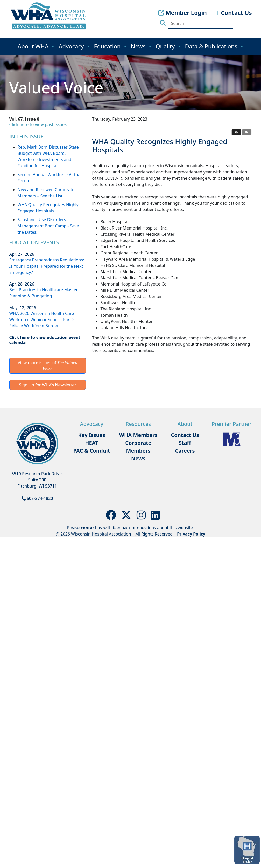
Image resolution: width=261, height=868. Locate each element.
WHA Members (138, 435)
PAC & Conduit (92, 451)
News (139, 46)
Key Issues (91, 435)
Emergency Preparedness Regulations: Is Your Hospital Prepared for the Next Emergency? (47, 266)
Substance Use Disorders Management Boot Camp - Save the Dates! (48, 226)
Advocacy (72, 46)
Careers (185, 451)
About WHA (34, 46)
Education (108, 46)
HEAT (91, 443)
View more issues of (48, 366)
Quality (166, 46)
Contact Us (185, 435)
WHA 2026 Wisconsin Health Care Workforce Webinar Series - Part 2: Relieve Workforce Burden (43, 320)
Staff (185, 443)
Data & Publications (212, 46)
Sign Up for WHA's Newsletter (48, 385)
